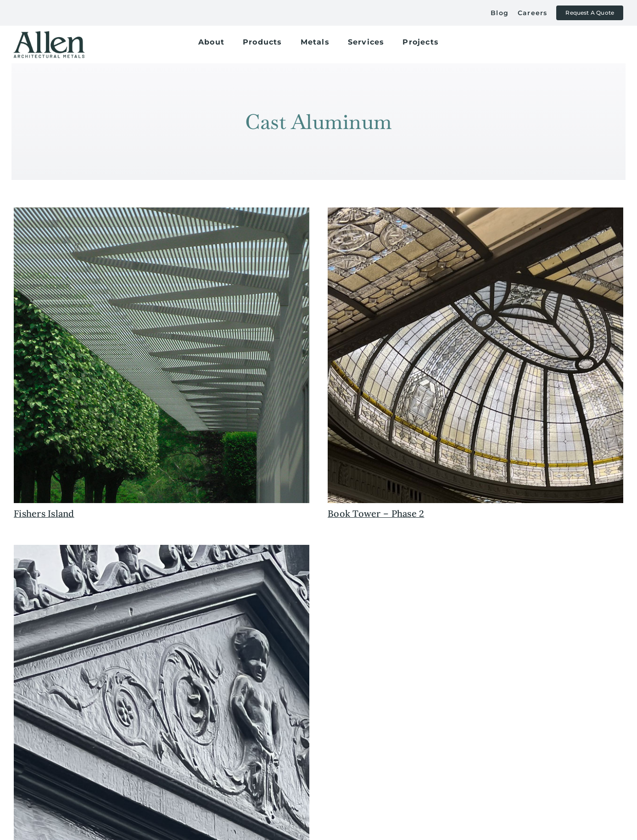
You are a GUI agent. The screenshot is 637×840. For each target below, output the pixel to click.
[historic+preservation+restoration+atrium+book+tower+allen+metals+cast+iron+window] (475, 212)
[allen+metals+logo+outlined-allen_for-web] (49, 34)
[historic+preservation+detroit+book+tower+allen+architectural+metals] (162, 549)
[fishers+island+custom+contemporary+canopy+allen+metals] (162, 212)
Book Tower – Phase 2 (376, 513)
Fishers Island (44, 513)
